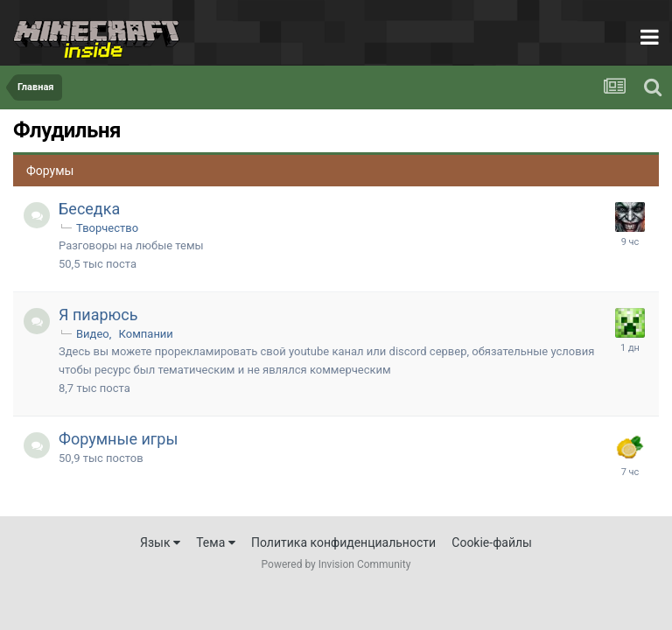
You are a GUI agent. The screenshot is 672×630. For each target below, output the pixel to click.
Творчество (107, 228)
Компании (146, 334)
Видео (93, 334)
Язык (160, 542)
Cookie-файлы (492, 542)
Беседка (89, 209)
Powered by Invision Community (336, 564)
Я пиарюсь (98, 315)
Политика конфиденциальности (343, 542)
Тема (216, 542)
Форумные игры (118, 439)
